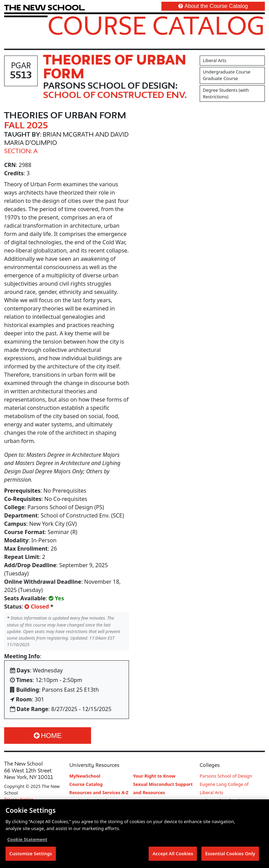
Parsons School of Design (226, 776)
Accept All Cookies (173, 854)
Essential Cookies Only (230, 854)
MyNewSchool (85, 776)
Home (48, 736)
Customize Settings (31, 854)
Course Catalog (156, 25)
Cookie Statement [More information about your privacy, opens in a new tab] (27, 840)
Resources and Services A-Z (99, 792)
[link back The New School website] (44, 7)
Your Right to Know (154, 776)
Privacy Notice (19, 799)
